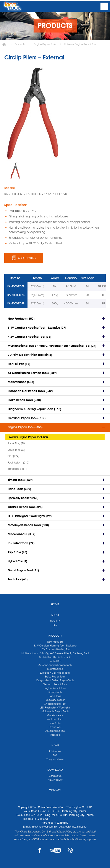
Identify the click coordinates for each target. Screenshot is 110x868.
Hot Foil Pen (55, 661)
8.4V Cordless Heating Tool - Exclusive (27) (37, 328)
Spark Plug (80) (16, 443)
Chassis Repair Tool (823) (25, 507)
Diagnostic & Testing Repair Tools (55, 680)
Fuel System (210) (18, 462)
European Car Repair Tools (55, 673)
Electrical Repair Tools (55, 684)
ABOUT (55, 615)
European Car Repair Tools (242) (30, 391)
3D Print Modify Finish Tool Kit (55, 657)
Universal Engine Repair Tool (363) (28, 437)
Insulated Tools (55, 719)
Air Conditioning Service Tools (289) (32, 373)
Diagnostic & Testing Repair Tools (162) (34, 409)
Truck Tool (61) (18, 579)
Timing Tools (55, 692)
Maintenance (55, 669)
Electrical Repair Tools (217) (27, 418)
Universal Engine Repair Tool (80, 44)
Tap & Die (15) (17, 552)
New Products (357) (21, 319)
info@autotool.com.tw (44, 827)
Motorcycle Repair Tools (55, 711)
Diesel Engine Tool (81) (23, 570)
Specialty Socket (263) (23, 498)
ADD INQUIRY (27, 258)
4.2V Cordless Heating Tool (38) (29, 337)
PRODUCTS (55, 635)
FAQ (55, 625)
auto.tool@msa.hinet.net (73, 827)
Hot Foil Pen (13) (19, 364)
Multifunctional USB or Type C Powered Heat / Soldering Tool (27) (52, 346)
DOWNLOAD (55, 770)
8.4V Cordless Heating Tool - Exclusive (55, 646)
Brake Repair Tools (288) (24, 400)
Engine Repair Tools (45, 44)
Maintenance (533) (21, 382)
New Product (55, 780)
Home (4, 44)
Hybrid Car (55, 727)
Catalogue (55, 776)
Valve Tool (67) (16, 450)
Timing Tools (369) (20, 480)
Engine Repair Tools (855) (25, 427)
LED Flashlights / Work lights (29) (30, 516)
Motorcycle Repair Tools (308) (28, 525)
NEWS (55, 745)
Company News (55, 759)
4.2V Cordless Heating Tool (55, 649)
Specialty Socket (55, 700)
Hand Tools (55, 696)
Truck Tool (55, 735)
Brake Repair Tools (55, 677)
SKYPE (70, 850)
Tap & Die (55, 723)
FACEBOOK (40, 850)
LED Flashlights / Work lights (55, 708)
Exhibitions (55, 751)
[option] (15, 171)
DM (55, 755)
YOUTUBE (55, 850)
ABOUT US (55, 621)
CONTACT (55, 790)
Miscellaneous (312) (22, 534)
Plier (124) (13, 456)
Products (20, 44)
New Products (55, 642)
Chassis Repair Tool (55, 704)
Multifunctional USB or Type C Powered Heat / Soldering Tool (55, 653)
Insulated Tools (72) (21, 543)
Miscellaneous (55, 715)
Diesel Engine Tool (55, 731)
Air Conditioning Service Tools (55, 665)
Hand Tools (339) (19, 489)
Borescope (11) (17, 469)
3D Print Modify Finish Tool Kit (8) (30, 355)
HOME (55, 604)
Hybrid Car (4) (17, 561)
